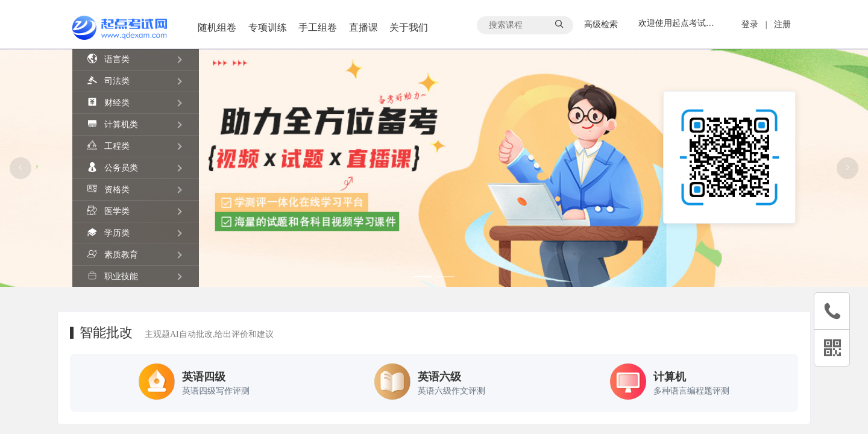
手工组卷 (318, 27)
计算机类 (113, 124)
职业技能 (113, 276)
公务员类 (113, 167)
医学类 (108, 211)
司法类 (108, 80)
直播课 (363, 27)
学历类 (108, 232)
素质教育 (113, 254)
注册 (782, 24)
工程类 (108, 146)
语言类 (108, 59)
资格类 (108, 189)
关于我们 (409, 27)
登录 (750, 24)
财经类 (108, 102)
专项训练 (268, 27)
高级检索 (602, 24)
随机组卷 (217, 27)
